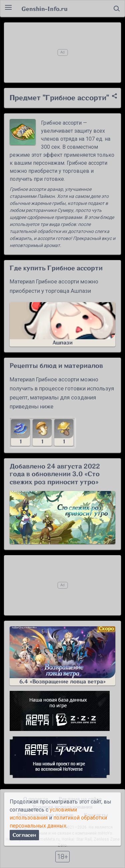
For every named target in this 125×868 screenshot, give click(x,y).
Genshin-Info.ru (44, 9)
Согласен (24, 835)
